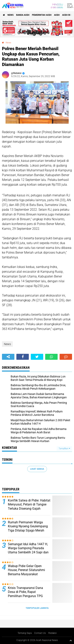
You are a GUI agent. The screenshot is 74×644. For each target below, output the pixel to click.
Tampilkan (64, 449)
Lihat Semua (37, 469)
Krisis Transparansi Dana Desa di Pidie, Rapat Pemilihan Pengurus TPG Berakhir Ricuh (25, 594)
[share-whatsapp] (51, 357)
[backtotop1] (71, 640)
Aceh (57, 15)
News (11, 15)
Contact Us (40, 633)
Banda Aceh (23, 15)
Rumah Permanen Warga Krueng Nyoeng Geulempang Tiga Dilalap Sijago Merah (28, 526)
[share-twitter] (37, 357)
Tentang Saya (25, 633)
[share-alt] (8, 357)
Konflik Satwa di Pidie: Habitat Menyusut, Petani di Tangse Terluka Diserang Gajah (29, 505)
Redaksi (52, 633)
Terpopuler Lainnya (37, 608)
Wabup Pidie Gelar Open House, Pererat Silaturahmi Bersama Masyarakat (26, 570)
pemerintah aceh (42, 15)
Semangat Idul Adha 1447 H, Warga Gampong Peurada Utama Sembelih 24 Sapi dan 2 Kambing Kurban (28, 550)
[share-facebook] (23, 357)
